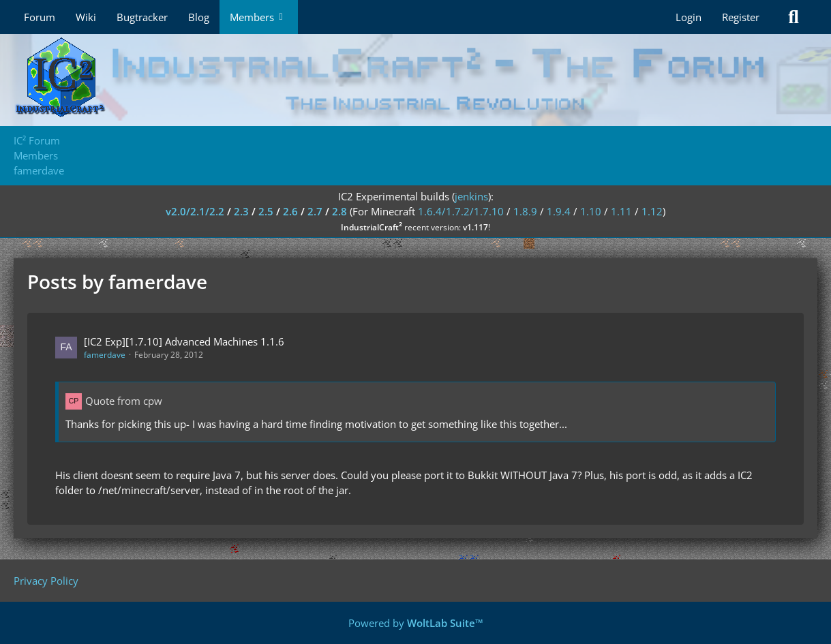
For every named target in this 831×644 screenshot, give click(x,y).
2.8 (339, 211)
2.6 (290, 211)
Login (689, 17)
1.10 (591, 211)
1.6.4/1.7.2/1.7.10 (461, 211)
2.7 (315, 211)
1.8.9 (525, 211)
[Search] (794, 17)
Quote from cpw (124, 401)
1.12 (652, 211)
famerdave (105, 355)
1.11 (621, 211)
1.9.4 (559, 211)
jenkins (471, 196)
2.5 (266, 211)
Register (741, 17)
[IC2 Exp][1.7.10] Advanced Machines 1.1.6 (184, 341)
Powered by (416, 623)
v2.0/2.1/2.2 (195, 211)
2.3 (241, 211)
